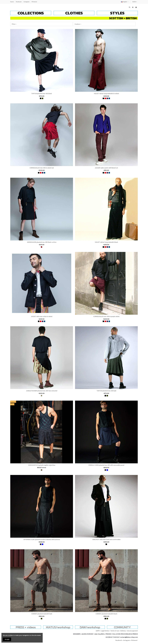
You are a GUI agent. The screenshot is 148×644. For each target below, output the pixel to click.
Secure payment (132, 631)
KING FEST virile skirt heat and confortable (106, 539)
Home (12, 2)
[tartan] (42, 470)
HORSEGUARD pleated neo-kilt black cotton (42, 242)
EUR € (135, 2)
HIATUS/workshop (58, 627)
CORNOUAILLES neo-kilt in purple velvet (106, 316)
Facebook (19, 2)
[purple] (107, 98)
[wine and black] (42, 247)
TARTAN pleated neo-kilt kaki (106, 391)
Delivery (123, 631)
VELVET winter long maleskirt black (106, 242)
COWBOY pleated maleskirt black (106, 614)
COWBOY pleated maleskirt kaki (42, 614)
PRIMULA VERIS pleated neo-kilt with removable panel (106, 465)
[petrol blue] (109, 98)
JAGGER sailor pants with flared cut (106, 168)
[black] (41, 98)
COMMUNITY (122, 627)
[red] (105, 98)
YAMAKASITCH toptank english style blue (42, 465)
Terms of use (115, 631)
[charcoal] (105, 470)
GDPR (98, 631)
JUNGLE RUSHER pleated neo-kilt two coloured (42, 391)
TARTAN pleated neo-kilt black (42, 94)
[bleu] (107, 470)
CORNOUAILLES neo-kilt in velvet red (42, 168)
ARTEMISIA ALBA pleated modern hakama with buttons (42, 539)
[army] (42, 396)
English (125, 2)
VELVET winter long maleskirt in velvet (106, 94)
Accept (7, 639)
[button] (31, 13)
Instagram (27, 2)
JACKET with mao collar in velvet (42, 316)
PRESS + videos (26, 627)
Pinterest (34, 2)
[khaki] (43, 98)
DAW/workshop (90, 627)
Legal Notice (105, 631)
